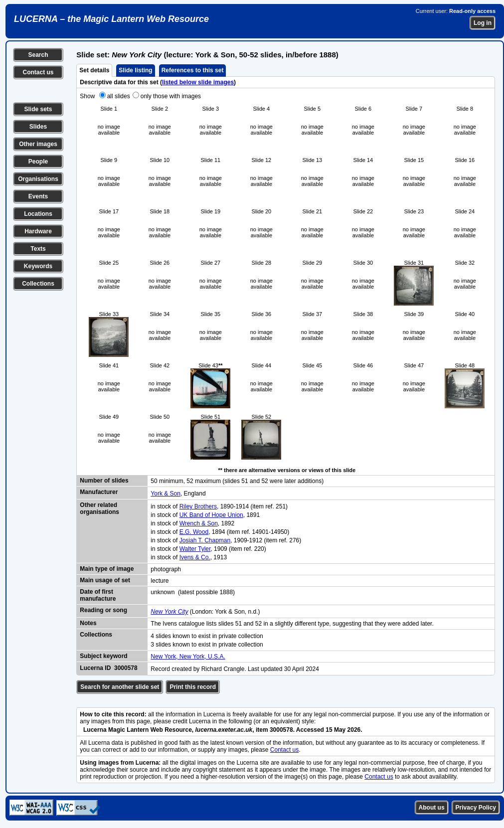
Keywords (38, 266)
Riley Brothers (198, 506)
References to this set (193, 70)
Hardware (38, 231)
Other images (38, 144)
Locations (38, 214)
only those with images (171, 96)
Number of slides (104, 481)
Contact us (38, 72)
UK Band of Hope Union (211, 515)
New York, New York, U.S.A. (188, 657)
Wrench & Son (199, 523)
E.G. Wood (194, 532)
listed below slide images (198, 82)
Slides (38, 127)
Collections (38, 284)
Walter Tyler (195, 549)
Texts (38, 249)
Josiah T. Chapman (205, 540)
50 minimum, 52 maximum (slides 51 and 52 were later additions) (237, 481)
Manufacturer (99, 492)
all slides (119, 96)
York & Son (166, 494)
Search (38, 55)
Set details (94, 70)
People (38, 162)
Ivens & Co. (195, 557)
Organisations (38, 179)
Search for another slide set (120, 687)
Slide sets (38, 109)
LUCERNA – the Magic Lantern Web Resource (111, 19)
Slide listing (135, 70)
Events (38, 196)
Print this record (193, 687)
